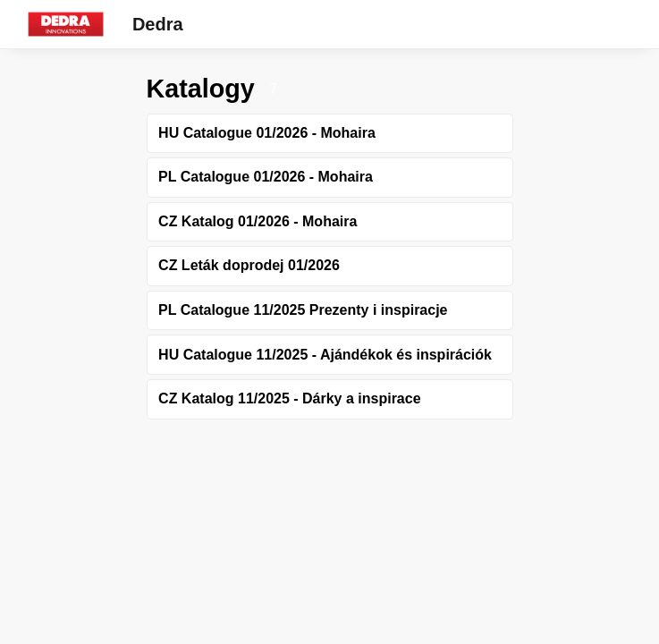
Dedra (158, 24)
